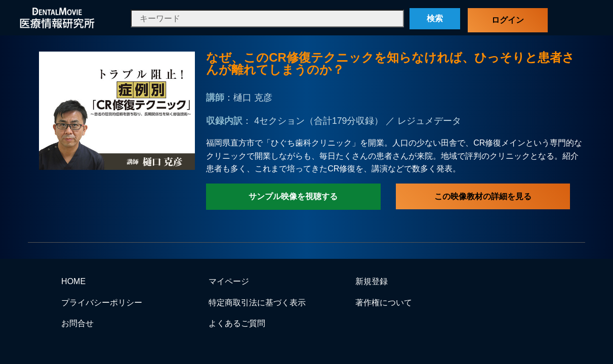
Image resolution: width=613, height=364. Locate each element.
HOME (73, 281)
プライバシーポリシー (102, 303)
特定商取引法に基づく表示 (257, 303)
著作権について (384, 303)
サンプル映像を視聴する (293, 196)
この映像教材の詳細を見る (483, 196)
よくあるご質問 (237, 323)
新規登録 (372, 281)
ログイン (508, 20)
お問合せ (77, 323)
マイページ (229, 281)
